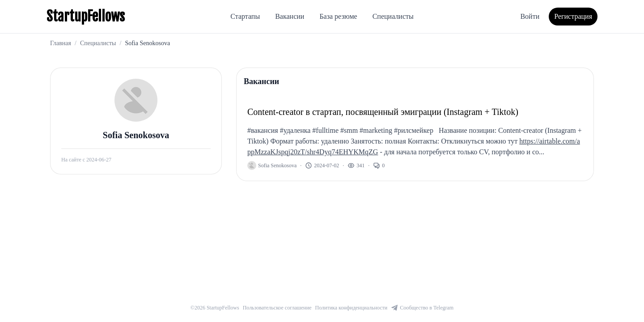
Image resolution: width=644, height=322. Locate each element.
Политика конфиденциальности (352, 308)
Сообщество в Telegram (422, 308)
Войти (530, 16)
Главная (61, 43)
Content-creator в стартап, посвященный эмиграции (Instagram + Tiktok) (383, 112)
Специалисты (393, 16)
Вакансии (290, 16)
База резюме (338, 16)
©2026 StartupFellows (215, 308)
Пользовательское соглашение (277, 308)
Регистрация (573, 16)
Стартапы (245, 16)
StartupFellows (86, 17)
